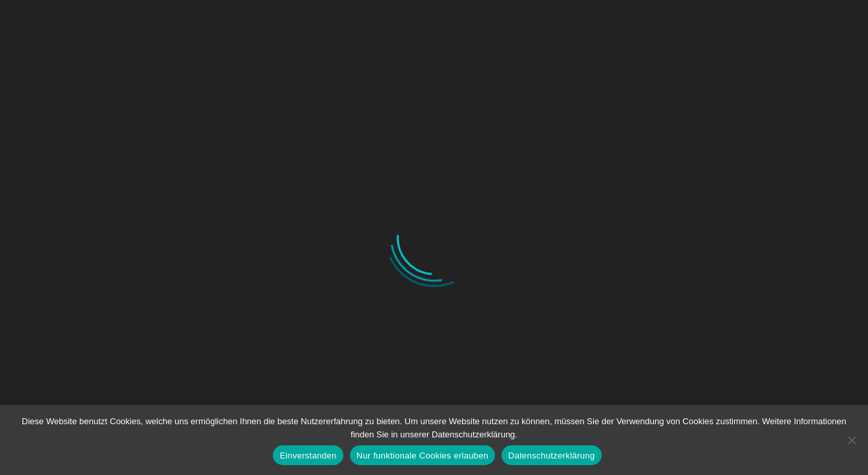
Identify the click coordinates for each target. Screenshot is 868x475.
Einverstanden (308, 456)
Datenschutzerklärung (551, 456)
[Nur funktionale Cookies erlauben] (852, 440)
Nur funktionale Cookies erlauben (422, 456)
